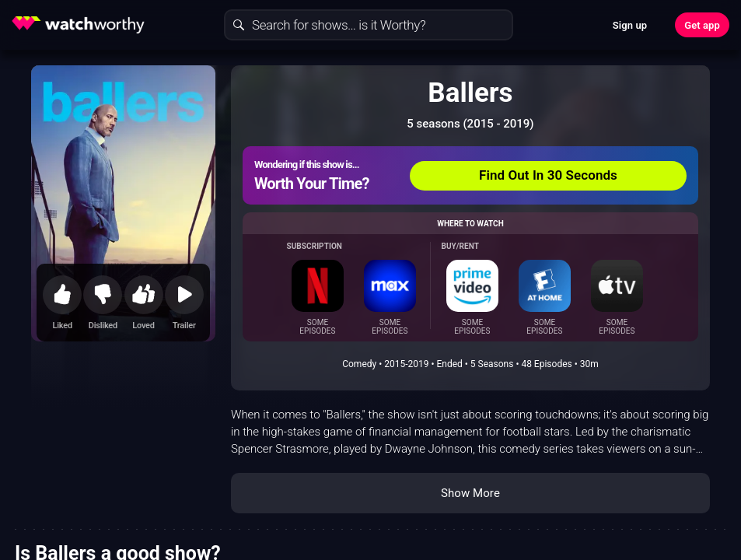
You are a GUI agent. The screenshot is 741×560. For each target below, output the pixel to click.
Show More (470, 493)
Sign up (630, 25)
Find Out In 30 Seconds (548, 175)
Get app (702, 25)
